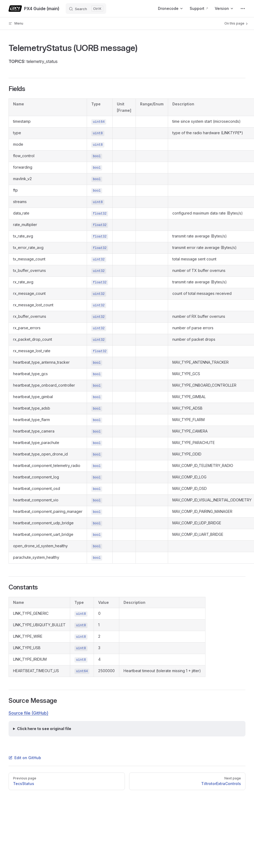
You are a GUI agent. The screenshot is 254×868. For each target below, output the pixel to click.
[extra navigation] (243, 9)
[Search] (86, 9)
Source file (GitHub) (28, 713)
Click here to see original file (44, 729)
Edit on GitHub (25, 758)
